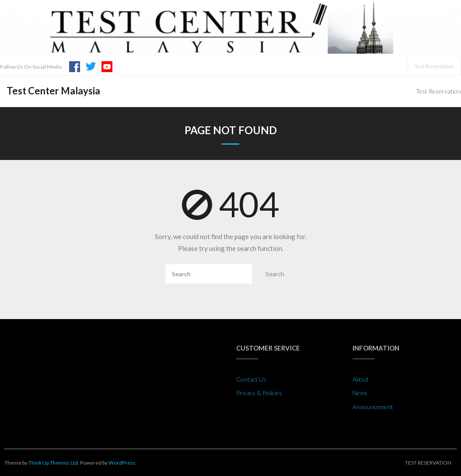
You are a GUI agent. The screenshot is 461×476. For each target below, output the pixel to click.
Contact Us (251, 379)
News (360, 393)
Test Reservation (434, 66)
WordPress (122, 463)
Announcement (373, 407)
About (361, 379)
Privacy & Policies (259, 393)
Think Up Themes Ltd (53, 463)
